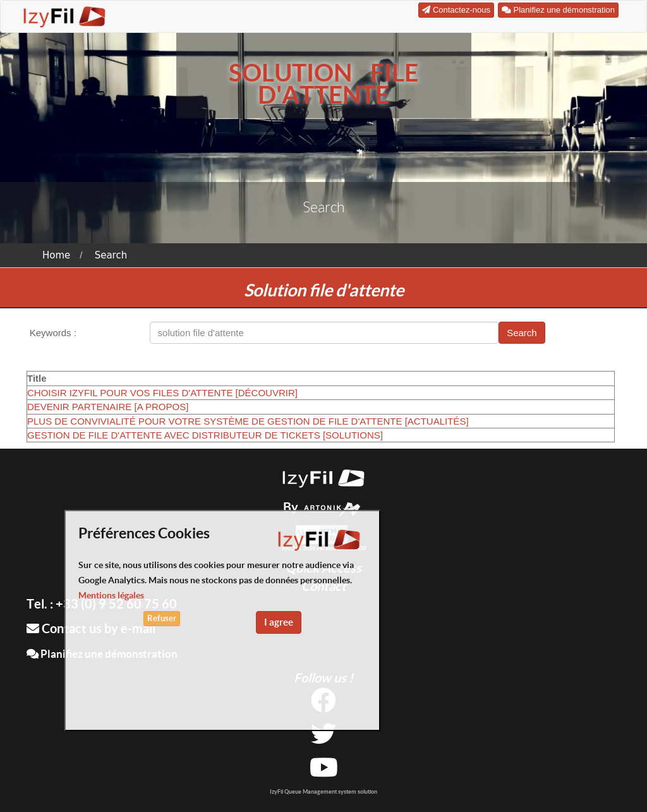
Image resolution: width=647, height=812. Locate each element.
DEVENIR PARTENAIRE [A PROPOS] (108, 407)
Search (111, 255)
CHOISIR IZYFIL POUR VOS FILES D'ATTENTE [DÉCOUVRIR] (162, 393)
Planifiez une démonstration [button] (558, 10)
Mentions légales (111, 595)
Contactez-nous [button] (456, 10)
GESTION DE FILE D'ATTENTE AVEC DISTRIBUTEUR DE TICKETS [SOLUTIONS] (205, 435)
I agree (279, 622)
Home (56, 255)
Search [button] (522, 333)
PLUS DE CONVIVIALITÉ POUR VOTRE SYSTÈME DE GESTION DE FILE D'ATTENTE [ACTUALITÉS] (248, 421)
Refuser (162, 618)
